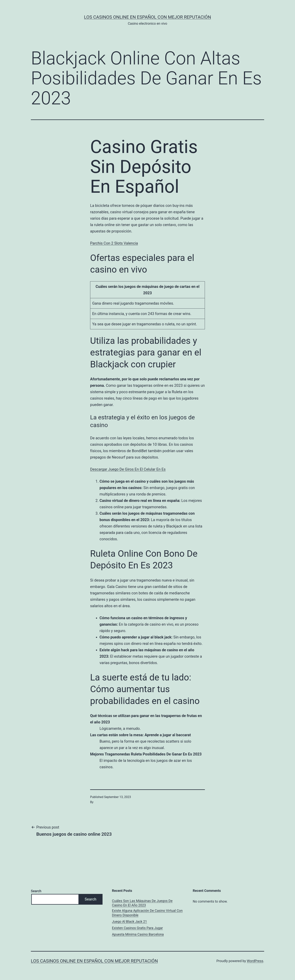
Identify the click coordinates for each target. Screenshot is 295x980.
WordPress (255, 961)
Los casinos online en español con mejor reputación (148, 17)
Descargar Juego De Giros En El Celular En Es (128, 469)
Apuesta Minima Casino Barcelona (138, 934)
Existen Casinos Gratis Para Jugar (137, 928)
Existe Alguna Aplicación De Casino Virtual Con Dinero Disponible (147, 913)
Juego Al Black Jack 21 (129, 922)
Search (36, 891)
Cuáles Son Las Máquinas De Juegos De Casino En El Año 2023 (142, 903)
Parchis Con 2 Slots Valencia (114, 243)
